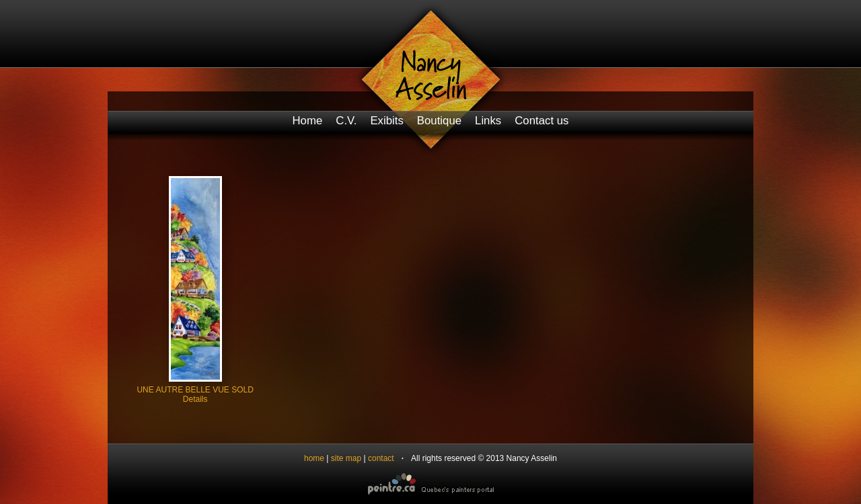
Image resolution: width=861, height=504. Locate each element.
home (314, 458)
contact (381, 458)
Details (195, 399)
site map (346, 458)
